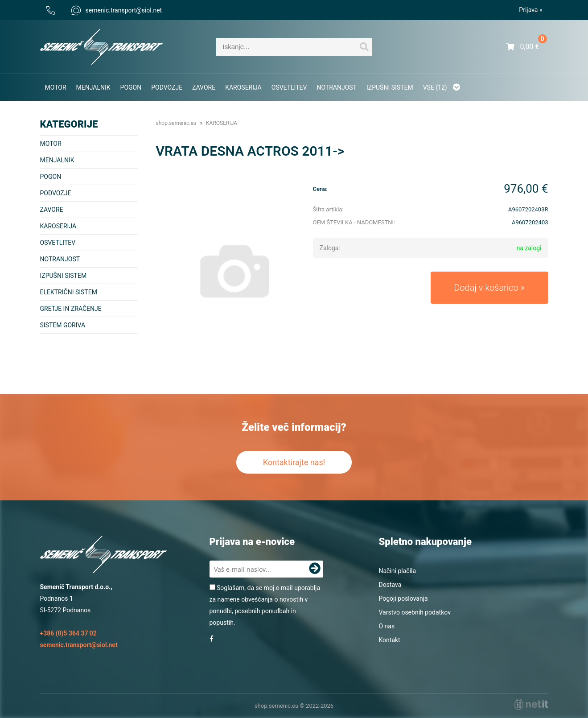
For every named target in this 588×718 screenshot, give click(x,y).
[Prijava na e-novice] (315, 569)
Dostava (390, 585)
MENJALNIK (93, 87)
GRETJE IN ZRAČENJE (71, 309)
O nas (387, 626)
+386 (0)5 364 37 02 (68, 633)
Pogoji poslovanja (403, 598)
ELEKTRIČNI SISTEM (69, 292)
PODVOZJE (167, 87)
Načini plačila (398, 571)
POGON (131, 87)
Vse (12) (442, 87)
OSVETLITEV (289, 87)
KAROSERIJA (243, 87)
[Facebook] (212, 639)
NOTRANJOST (337, 87)
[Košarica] (523, 47)
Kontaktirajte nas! (294, 462)
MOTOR (56, 87)
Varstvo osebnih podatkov (415, 612)
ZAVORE (204, 87)
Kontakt (390, 640)
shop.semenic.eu (176, 123)
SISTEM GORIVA (63, 325)
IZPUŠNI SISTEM (390, 87)
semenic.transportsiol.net (117, 10)
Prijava (530, 10)
